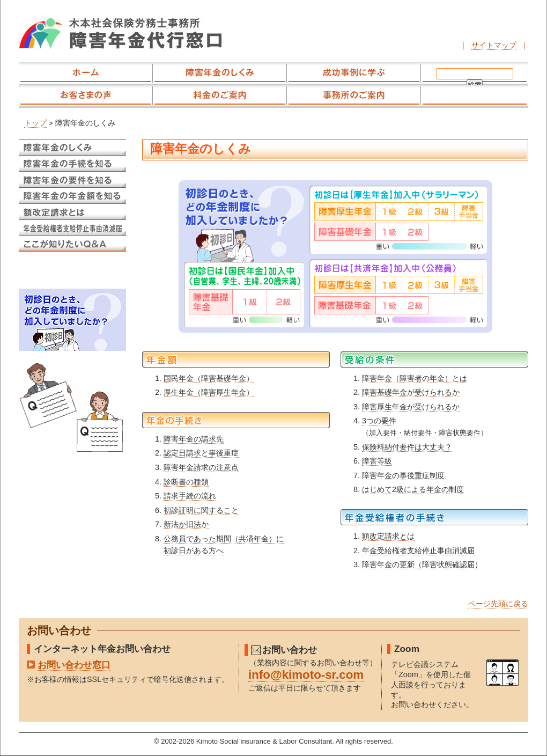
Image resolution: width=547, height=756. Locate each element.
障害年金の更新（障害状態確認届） (422, 564)
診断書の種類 (186, 482)
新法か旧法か (186, 524)
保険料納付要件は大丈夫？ (407, 447)
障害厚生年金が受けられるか (411, 407)
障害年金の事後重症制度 (403, 475)
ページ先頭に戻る (498, 604)
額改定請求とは (388, 536)
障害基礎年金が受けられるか (411, 392)
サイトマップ (494, 45)
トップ (35, 123)
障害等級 (377, 461)
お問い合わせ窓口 (74, 665)
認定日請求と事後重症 (201, 453)
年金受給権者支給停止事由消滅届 (418, 551)
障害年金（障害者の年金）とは (415, 378)
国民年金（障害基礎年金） (209, 378)
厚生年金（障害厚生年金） (209, 392)
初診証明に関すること (201, 510)
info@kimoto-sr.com (306, 675)
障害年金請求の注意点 (201, 467)
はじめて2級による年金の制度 (413, 489)
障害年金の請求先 (194, 439)
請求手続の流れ (190, 496)
